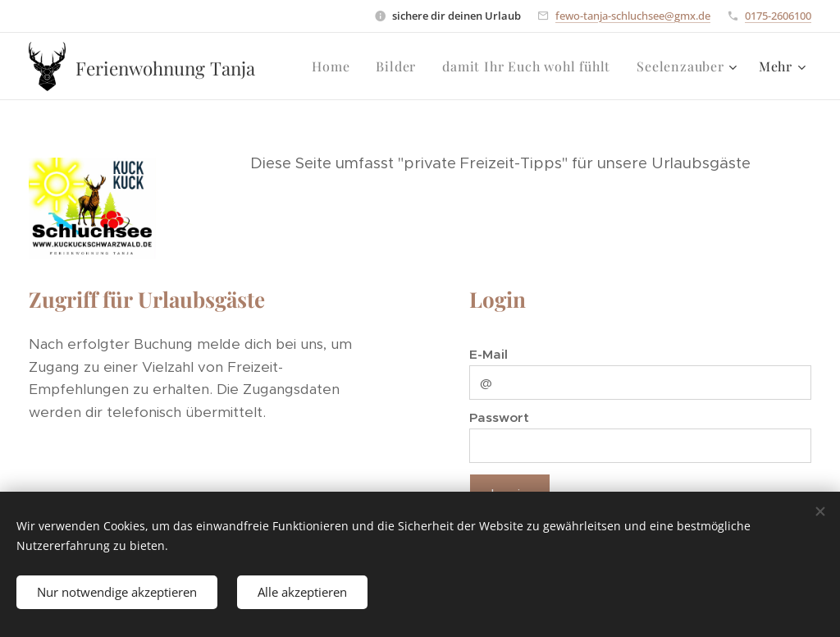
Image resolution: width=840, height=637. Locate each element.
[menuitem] (335, 66)
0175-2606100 (778, 16)
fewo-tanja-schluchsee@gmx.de (633, 16)
